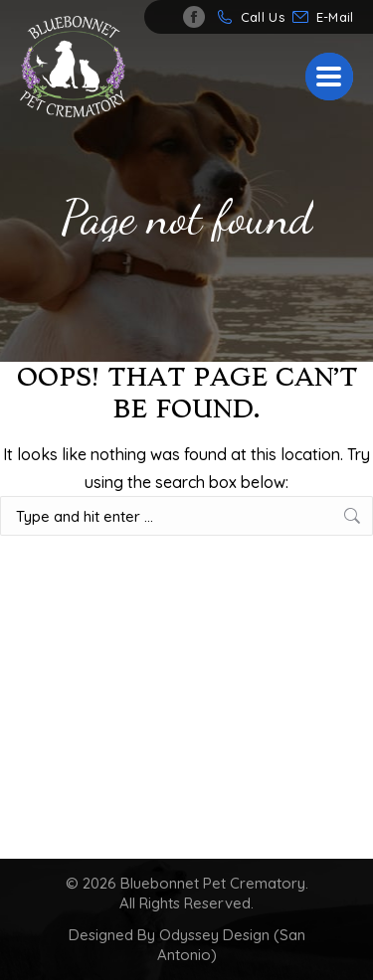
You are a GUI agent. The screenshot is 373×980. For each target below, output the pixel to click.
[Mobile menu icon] (329, 77)
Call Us (263, 17)
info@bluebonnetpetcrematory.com (340, 17)
